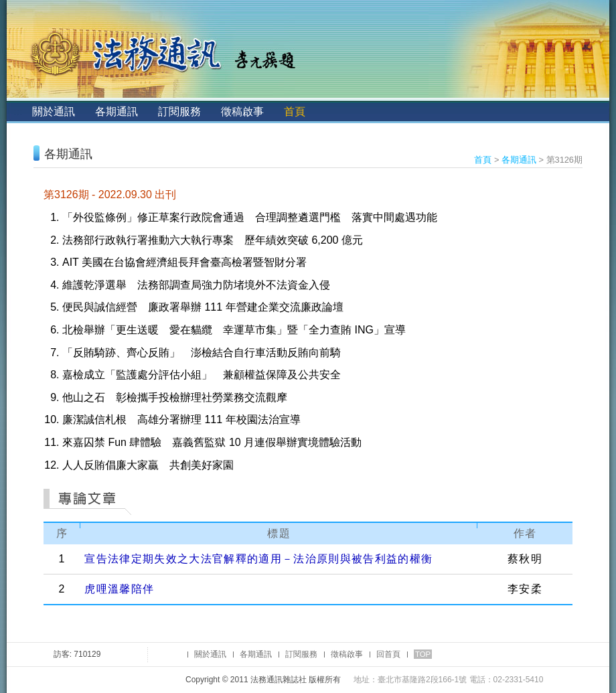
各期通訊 (117, 111)
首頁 (295, 111)
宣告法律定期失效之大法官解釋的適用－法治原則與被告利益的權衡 (258, 559)
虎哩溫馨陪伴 (119, 589)
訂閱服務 (179, 111)
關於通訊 (54, 111)
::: (18, 111)
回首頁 (388, 654)
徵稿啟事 (242, 111)
